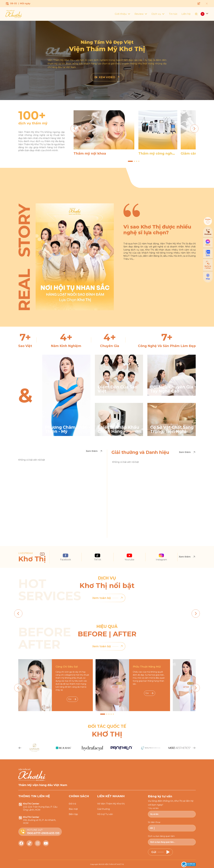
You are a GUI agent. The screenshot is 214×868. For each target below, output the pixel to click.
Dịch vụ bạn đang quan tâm (161, 836)
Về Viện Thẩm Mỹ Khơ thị (111, 804)
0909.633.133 (50, 833)
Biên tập (73, 814)
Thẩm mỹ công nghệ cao (156, 153)
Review (141, 14)
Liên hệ (186, 14)
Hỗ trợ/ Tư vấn (105, 814)
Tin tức (173, 14)
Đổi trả (72, 804)
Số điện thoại (154, 822)
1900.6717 (34, 833)
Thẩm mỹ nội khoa (90, 153)
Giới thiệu (123, 14)
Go (72, 699)
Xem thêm (94, 451)
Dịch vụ (158, 14)
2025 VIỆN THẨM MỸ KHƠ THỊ (112, 864)
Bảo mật (73, 809)
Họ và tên (154, 808)
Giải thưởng (104, 809)
